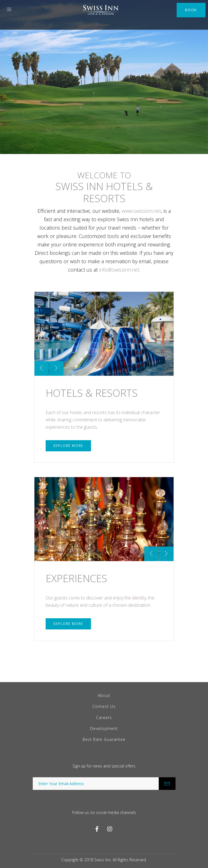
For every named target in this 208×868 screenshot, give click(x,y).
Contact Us (104, 706)
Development (104, 728)
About (104, 695)
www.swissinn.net (141, 211)
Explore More (68, 446)
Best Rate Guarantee (104, 739)
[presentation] (41, 368)
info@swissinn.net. (120, 270)
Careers (104, 718)
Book (191, 10)
